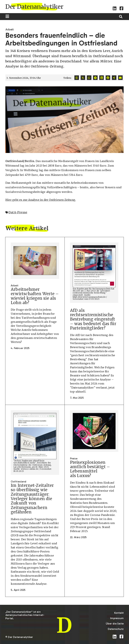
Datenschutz (116, 629)
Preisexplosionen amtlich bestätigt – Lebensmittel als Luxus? (90, 469)
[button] (121, 17)
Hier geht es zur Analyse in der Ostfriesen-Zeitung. (41, 200)
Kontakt (119, 613)
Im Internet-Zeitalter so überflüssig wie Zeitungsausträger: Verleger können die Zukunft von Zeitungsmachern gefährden (32, 499)
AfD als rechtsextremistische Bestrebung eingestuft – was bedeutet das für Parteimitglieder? (93, 319)
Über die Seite (115, 624)
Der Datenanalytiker (34, 7)
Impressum (117, 618)
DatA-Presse (18, 212)
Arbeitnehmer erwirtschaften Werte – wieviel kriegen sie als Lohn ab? (35, 296)
